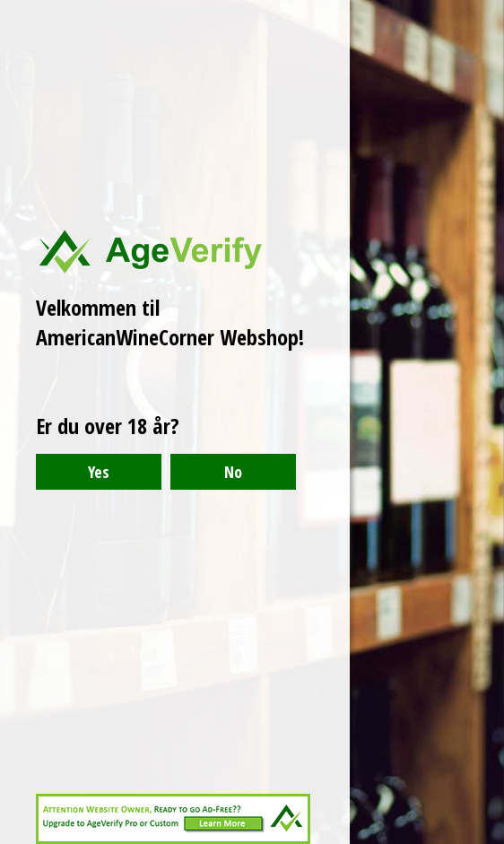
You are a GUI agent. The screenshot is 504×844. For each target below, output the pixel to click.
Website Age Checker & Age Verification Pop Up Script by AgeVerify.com (482, 840)
